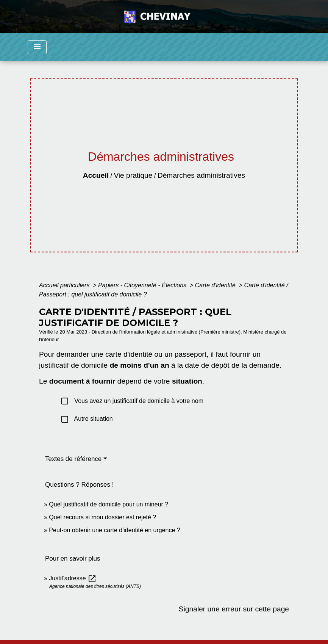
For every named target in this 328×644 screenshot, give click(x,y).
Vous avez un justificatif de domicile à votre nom (132, 401)
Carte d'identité (216, 285)
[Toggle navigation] (37, 47)
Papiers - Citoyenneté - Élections (143, 285)
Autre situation (87, 419)
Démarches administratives (201, 175)
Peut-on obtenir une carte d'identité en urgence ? (114, 530)
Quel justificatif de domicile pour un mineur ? (109, 504)
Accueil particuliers (65, 285)
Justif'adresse (73, 578)
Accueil (96, 175)
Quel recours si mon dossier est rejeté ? (102, 517)
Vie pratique (133, 175)
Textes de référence (73, 459)
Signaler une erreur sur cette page (234, 609)
